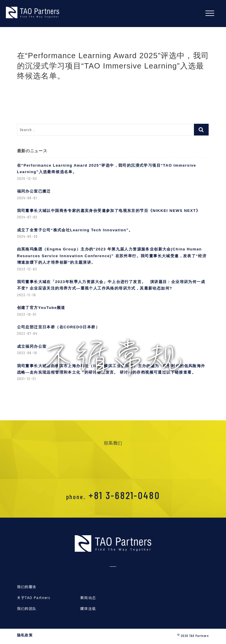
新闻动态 (88, 597)
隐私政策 (25, 635)
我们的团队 (27, 608)
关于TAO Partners (34, 597)
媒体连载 (88, 608)
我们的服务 (27, 587)
